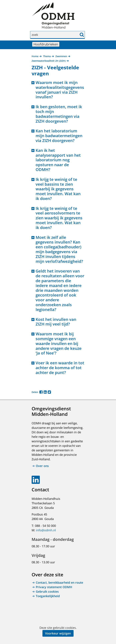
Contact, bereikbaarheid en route (59, 582)
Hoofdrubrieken (46, 44)
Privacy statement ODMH (54, 587)
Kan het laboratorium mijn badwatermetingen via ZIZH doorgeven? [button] (59, 136)
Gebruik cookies (47, 591)
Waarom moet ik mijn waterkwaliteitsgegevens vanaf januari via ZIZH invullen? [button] (60, 90)
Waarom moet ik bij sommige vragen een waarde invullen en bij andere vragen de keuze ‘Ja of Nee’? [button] (59, 343)
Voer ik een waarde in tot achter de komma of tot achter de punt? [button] (60, 368)
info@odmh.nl (46, 530)
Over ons (42, 466)
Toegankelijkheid (48, 596)
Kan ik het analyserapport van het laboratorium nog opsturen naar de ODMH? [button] (58, 160)
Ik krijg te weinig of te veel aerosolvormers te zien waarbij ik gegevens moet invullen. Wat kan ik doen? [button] (59, 218)
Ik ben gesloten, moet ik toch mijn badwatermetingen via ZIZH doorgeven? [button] (59, 114)
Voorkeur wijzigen (58, 633)
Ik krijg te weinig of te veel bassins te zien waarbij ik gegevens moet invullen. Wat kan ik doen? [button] (58, 189)
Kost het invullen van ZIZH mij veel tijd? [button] (56, 322)
